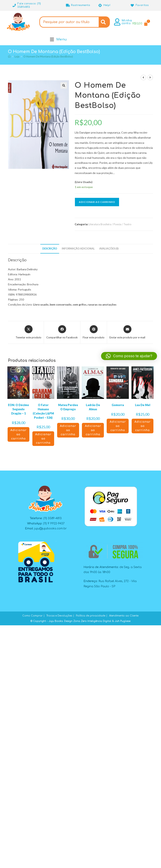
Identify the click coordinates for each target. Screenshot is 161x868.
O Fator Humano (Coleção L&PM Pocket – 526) (43, 411)
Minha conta (127, 22)
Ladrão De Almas (93, 407)
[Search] (104, 22)
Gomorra (118, 405)
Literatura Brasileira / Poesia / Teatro (110, 224)
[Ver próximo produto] (150, 77)
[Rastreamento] (68, 5)
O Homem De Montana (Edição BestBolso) (48, 56)
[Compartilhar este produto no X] (28, 332)
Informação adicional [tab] (78, 249)
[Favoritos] (132, 5)
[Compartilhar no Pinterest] (94, 332)
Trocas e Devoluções (59, 616)
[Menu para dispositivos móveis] (58, 39)
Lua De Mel (143, 405)
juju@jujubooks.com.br (51, 529)
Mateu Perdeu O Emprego (68, 407)
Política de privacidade (91, 616)
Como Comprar (32, 616)
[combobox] (69, 22)
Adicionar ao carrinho (97, 202)
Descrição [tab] (50, 249)
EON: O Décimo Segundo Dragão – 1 (18, 409)
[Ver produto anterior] (143, 77)
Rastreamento (81, 5)
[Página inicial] (9, 56)
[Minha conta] (117, 22)
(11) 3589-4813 (53, 518)
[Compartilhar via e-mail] (127, 332)
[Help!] (100, 5)
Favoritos (142, 5)
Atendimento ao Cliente (124, 616)
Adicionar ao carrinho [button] (18, 434)
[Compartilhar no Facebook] (62, 332)
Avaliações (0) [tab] (109, 249)
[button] (64, 85)
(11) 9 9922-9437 (54, 524)
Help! (107, 5)
